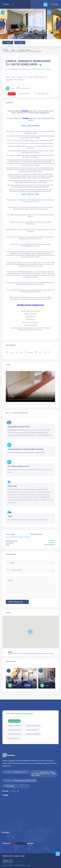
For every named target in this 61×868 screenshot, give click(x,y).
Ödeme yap (12, 486)
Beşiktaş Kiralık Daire (33, 726)
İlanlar (13, 50)
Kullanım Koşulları (8, 865)
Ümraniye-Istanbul (24, 50)
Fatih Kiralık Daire (32, 730)
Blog (28, 865)
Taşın (10, 516)
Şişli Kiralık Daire (13, 738)
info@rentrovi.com (19, 772)
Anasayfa (5, 50)
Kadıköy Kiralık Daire (15, 734)
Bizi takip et (8, 832)
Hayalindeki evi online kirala (19, 427)
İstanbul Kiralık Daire (15, 726)
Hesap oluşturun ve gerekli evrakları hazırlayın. (26, 449)
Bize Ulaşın (10, 786)
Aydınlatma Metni (20, 865)
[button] (17, 35)
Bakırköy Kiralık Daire (15, 730)
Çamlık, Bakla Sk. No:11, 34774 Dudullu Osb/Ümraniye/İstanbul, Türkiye (28, 69)
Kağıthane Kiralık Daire (33, 734)
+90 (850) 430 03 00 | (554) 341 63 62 (24, 781)
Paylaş (20, 43)
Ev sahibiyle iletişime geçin (18, 466)
